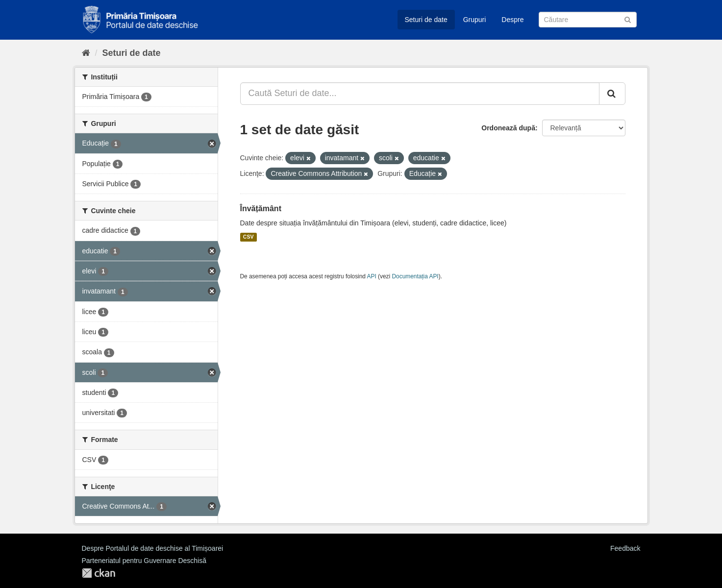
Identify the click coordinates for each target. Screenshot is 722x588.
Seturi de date (426, 20)
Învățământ (261, 208)
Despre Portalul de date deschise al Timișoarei (153, 548)
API (372, 276)
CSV (249, 237)
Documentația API (415, 276)
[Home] (86, 53)
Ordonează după (508, 128)
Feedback (625, 548)
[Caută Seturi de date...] (420, 94)
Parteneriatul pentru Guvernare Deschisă (144, 561)
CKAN (99, 573)
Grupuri (475, 20)
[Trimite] (628, 19)
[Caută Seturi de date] (588, 20)
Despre (512, 20)
